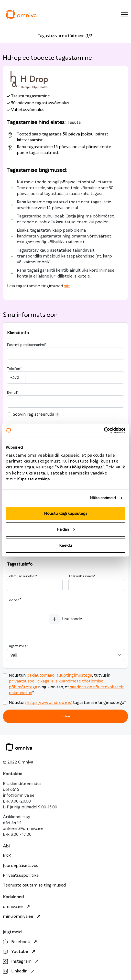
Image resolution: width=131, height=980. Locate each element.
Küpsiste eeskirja (33, 479)
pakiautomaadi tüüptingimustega (59, 675)
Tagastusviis (18, 646)
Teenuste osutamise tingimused (34, 885)
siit (67, 286)
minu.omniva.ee (22, 917)
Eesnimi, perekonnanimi (27, 345)
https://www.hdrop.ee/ (49, 703)
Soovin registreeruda (36, 414)
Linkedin (19, 971)
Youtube (20, 952)
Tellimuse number (22, 576)
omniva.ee (17, 907)
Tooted (13, 600)
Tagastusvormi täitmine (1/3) (66, 36)
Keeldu (65, 545)
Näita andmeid (103, 498)
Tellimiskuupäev (82, 576)
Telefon (14, 369)
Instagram (21, 961)
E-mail (13, 393)
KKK (7, 856)
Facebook (21, 942)
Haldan (66, 530)
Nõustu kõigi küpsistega (66, 513)
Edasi (66, 716)
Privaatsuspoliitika (21, 876)
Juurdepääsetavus (21, 866)
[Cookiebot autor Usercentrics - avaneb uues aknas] (104, 430)
